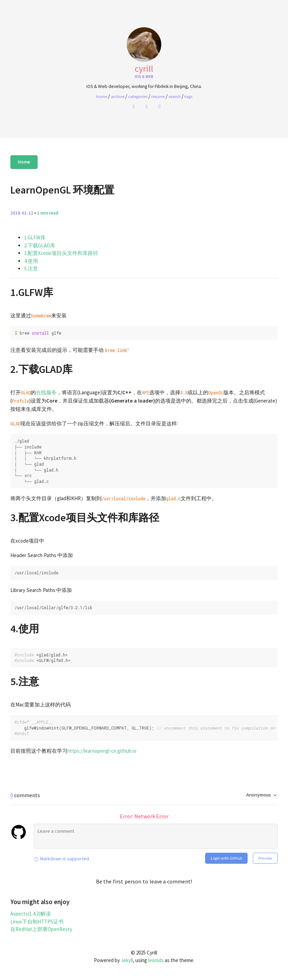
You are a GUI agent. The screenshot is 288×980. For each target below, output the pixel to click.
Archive (118, 96)
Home (24, 162)
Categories (138, 96)
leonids (156, 960)
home (102, 96)
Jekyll (127, 960)
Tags (188, 96)
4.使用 (31, 261)
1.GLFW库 (35, 237)
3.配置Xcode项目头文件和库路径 (61, 253)
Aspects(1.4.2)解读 (31, 914)
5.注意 (31, 269)
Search (175, 96)
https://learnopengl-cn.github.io (102, 751)
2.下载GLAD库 (40, 245)
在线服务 (46, 392)
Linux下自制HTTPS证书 (37, 922)
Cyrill (144, 68)
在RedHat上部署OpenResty (41, 929)
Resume (158, 96)
